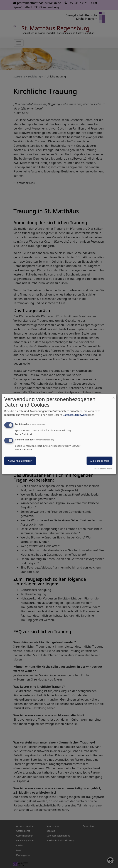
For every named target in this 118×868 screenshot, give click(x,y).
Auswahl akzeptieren (20, 461)
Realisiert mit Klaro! (103, 469)
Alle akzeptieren (99, 461)
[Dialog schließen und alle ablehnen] (114, 396)
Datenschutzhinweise (75, 415)
